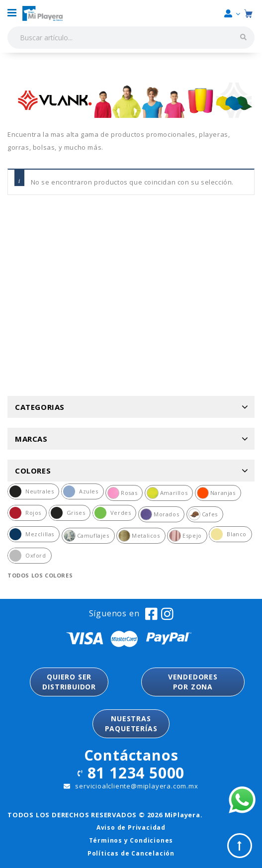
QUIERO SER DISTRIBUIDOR (69, 682)
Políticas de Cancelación (131, 853)
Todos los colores (40, 575)
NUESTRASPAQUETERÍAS (131, 723)
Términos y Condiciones (131, 840)
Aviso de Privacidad (131, 827)
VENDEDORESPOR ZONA (193, 682)
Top (240, 846)
